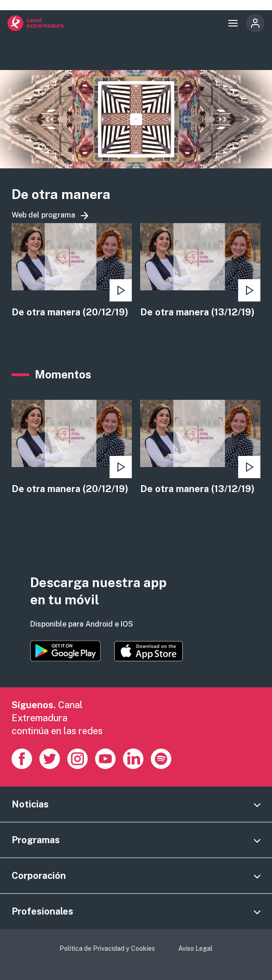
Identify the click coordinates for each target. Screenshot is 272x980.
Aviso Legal (195, 948)
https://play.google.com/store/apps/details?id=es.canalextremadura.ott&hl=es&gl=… (65, 651)
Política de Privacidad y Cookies (107, 948)
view (72, 271)
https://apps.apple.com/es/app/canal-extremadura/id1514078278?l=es (149, 651)
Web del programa (43, 215)
